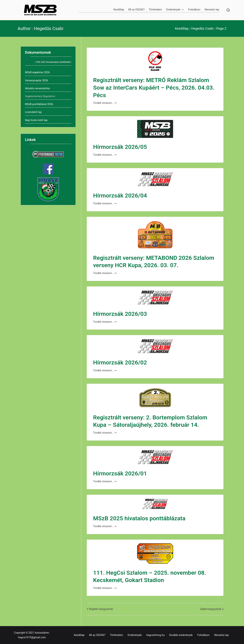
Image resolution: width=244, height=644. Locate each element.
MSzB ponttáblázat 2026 (39, 104)
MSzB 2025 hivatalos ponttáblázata (139, 518)
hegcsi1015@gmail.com (32, 637)
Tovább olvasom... (105, 103)
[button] (182, 10)
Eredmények (175, 10)
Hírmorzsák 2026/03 (120, 314)
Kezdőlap (119, 10)
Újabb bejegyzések (211, 609)
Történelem (155, 10)
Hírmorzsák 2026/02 (120, 362)
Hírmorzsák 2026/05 (120, 147)
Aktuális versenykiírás (37, 88)
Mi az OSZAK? (136, 10)
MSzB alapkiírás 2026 (37, 72)
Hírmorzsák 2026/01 (120, 473)
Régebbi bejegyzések (101, 609)
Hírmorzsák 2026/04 (120, 196)
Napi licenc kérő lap (36, 120)
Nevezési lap (212, 10)
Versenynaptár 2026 (36, 80)
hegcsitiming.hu (155, 635)
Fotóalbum (194, 10)
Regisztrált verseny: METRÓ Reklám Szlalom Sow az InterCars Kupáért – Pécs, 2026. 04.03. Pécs (154, 88)
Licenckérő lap (33, 112)
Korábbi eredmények (181, 635)
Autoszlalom (42, 633)
